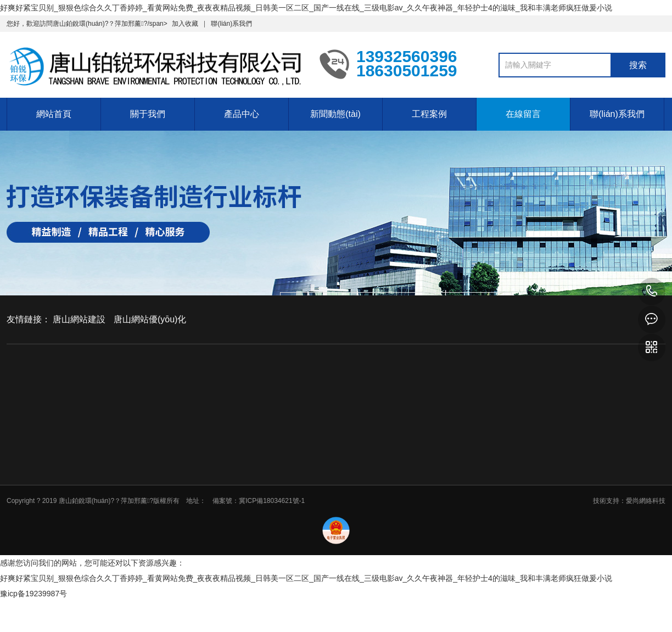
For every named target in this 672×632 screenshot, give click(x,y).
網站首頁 (54, 114)
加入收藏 (185, 24)
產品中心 (242, 114)
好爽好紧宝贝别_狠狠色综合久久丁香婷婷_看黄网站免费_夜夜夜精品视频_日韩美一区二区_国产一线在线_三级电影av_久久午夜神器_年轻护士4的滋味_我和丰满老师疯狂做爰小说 (306, 8)
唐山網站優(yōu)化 (150, 319)
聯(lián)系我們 (231, 24)
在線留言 (523, 114)
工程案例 (429, 114)
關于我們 (148, 114)
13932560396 (652, 292)
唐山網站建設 (79, 319)
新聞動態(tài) (335, 114)
